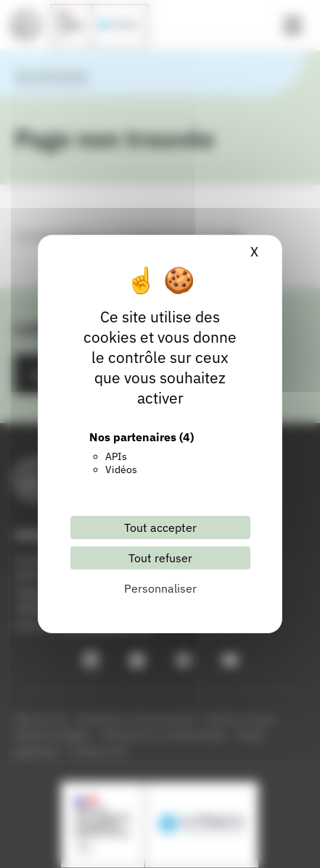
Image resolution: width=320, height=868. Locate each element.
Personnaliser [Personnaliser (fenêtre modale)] (160, 588)
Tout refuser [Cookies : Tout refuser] (160, 558)
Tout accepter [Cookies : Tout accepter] (160, 527)
